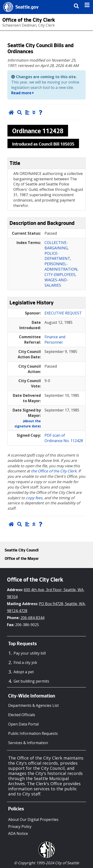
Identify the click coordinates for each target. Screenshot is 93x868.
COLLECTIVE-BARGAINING (56, 245)
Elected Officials (22, 715)
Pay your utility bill (30, 653)
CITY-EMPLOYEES (60, 275)
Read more (22, 93)
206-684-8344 (32, 618)
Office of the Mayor (22, 559)
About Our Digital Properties (33, 819)
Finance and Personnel (55, 340)
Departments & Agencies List (33, 705)
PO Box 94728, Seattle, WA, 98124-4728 (46, 607)
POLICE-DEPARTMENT (57, 256)
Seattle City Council (22, 551)
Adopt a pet (24, 672)
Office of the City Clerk (29, 21)
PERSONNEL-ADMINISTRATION (61, 267)
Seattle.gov (27, 8)
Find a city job (25, 662)
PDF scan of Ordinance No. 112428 (64, 438)
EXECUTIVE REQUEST (63, 313)
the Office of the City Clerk (54, 471)
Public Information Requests (33, 733)
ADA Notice (18, 833)
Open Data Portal (23, 724)
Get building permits (31, 681)
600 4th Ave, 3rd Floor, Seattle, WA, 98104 (46, 593)
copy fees (34, 498)
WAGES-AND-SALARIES (56, 283)
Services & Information (28, 743)
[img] (87, 5)
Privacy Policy (20, 826)
